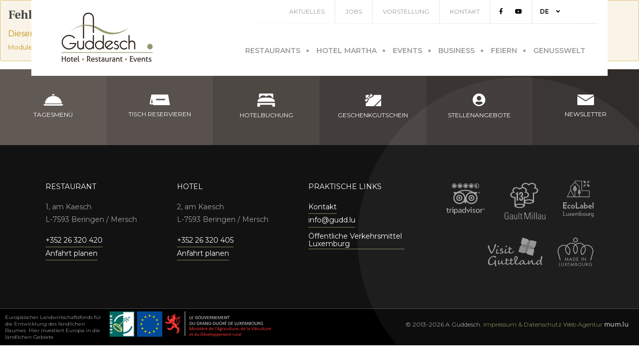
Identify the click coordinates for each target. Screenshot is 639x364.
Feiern (504, 49)
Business (457, 49)
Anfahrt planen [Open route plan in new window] (72, 253)
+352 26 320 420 (74, 240)
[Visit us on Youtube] (529, 12)
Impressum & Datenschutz (522, 324)
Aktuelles (317, 11)
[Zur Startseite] (107, 37)
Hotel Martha (347, 49)
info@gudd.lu (332, 220)
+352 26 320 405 (205, 240)
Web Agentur (583, 324)
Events (407, 49)
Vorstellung (416, 11)
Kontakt (475, 11)
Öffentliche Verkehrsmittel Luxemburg (355, 240)
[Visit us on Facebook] (511, 12)
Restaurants (273, 49)
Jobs (364, 11)
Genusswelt (559, 49)
